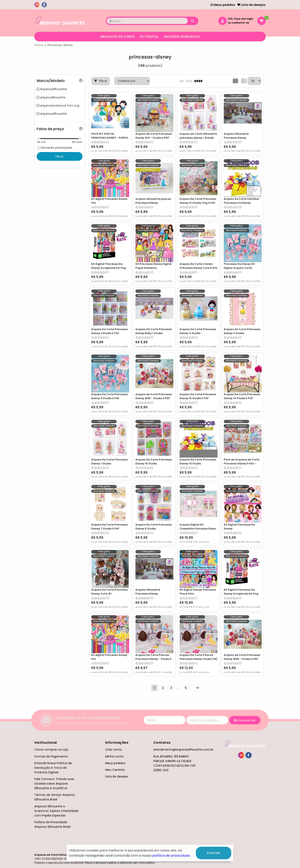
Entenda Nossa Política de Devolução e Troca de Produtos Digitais (53, 768)
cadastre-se (240, 23)
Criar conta (113, 750)
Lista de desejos (251, 5)
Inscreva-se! (245, 720)
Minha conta (114, 756)
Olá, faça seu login (240, 19)
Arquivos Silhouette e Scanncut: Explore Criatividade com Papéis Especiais (56, 811)
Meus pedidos (223, 5)
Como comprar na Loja (51, 750)
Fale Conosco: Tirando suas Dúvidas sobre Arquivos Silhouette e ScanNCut (54, 784)
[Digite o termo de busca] (147, 21)
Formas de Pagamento (51, 756)
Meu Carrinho (115, 770)
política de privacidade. (171, 856)
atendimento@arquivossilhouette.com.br (183, 750)
